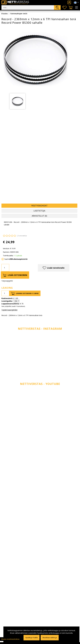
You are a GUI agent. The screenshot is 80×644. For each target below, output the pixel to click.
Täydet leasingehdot (9, 310)
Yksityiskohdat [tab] (39, 206)
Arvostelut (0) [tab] (39, 216)
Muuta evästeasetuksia (10, 639)
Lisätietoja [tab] (39, 211)
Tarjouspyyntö (7, 281)
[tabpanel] (17, 101)
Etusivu (5, 14)
